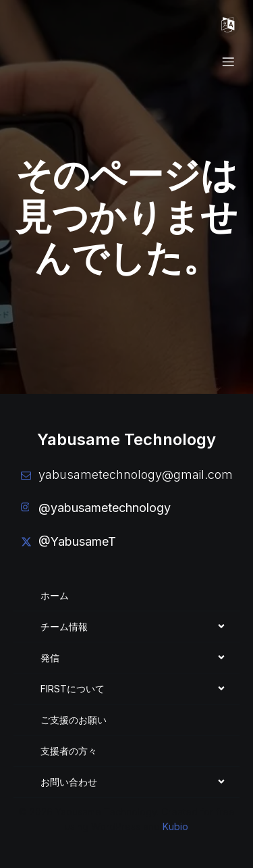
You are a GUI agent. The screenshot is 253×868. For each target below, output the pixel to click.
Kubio (175, 826)
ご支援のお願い (74, 720)
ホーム (55, 595)
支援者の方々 (69, 751)
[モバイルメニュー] (228, 25)
